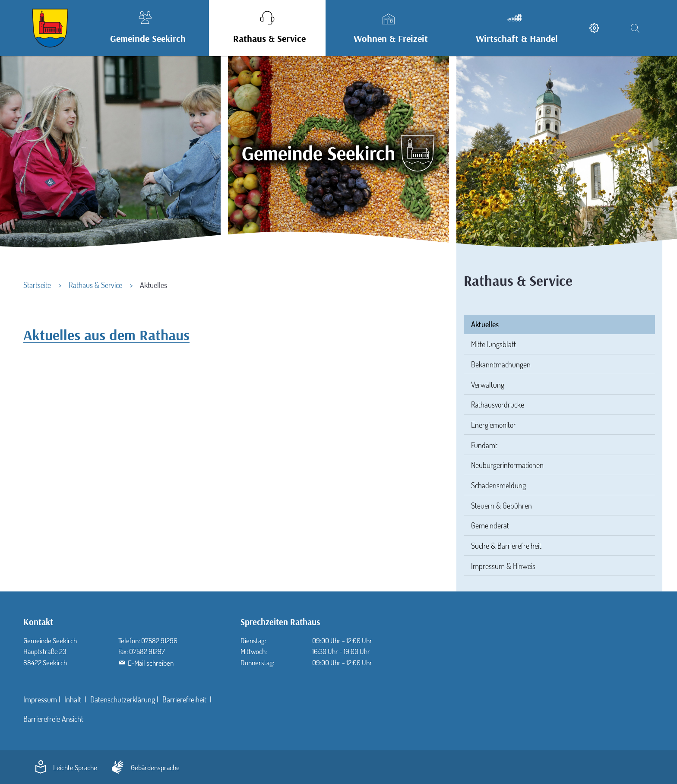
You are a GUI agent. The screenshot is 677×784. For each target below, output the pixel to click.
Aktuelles (485, 324)
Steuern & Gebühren (501, 506)
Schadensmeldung (498, 485)
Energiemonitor (494, 425)
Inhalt (74, 699)
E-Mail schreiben (151, 663)
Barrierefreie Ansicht (53, 719)
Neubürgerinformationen (507, 465)
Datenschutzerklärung (123, 699)
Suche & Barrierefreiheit (506, 546)
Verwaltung (488, 385)
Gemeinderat (490, 525)
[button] (145, 28)
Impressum (40, 699)
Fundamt (484, 445)
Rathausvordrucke (498, 405)
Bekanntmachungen (501, 364)
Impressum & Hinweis (503, 566)
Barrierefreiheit (185, 699)
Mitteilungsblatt (494, 344)
